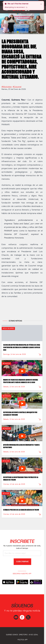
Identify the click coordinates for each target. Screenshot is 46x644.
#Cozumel (17, 86)
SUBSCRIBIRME (22, 562)
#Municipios (7, 86)
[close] (41, 4)
